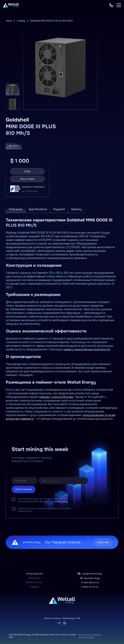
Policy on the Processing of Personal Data (90, 636)
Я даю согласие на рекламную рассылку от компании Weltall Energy (44, 509)
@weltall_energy (92, 578)
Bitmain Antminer (34, 582)
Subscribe (102, 542)
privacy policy (61, 501)
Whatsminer (34, 578)
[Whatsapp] (65, 623)
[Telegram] (59, 623)
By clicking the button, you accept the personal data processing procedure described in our (43, 500)
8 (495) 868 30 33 (90, 582)
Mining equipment (34, 573)
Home (9, 21)
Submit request (24, 489)
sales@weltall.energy (92, 573)
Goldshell (34, 586)
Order (27, 171)
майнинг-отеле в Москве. (56, 397)
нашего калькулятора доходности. (87, 349)
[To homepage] (11, 5)
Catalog (21, 21)
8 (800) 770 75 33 (90, 587)
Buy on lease (27, 179)
